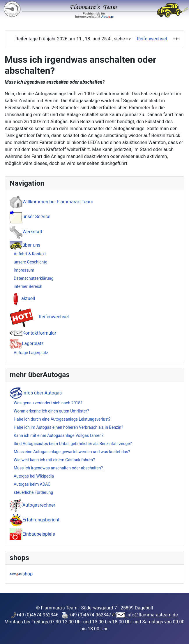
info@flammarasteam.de (152, 615)
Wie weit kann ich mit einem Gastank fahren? (54, 460)
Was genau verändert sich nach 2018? (48, 403)
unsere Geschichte (30, 262)
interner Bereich (28, 286)
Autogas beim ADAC (32, 484)
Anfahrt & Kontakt (30, 254)
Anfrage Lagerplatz (31, 353)
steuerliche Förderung (33, 492)
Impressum (24, 270)
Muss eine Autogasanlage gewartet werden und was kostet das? (72, 452)
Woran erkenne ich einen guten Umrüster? (51, 411)
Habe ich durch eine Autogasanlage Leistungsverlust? (62, 419)
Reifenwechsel (152, 39)
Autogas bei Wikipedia (34, 476)
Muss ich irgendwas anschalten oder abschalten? (58, 468)
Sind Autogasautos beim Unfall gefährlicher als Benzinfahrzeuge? (73, 444)
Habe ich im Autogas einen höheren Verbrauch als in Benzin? (68, 427)
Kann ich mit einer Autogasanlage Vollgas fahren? (59, 435)
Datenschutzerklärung (33, 278)
